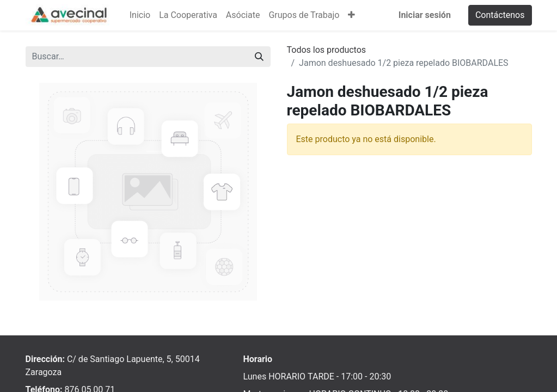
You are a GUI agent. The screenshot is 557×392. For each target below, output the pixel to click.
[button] (351, 15)
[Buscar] (259, 57)
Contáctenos (500, 15)
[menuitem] (140, 15)
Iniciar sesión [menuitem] (425, 15)
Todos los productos (327, 50)
